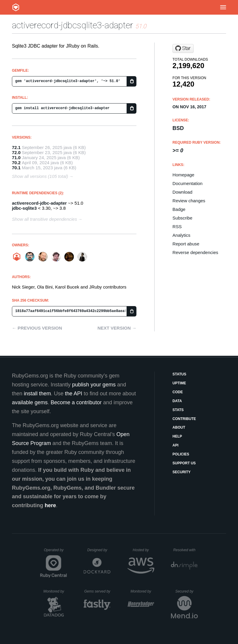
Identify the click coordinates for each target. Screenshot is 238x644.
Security (182, 472)
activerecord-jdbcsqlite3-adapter (73, 25)
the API (74, 394)
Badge (179, 209)
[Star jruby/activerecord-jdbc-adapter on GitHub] (183, 48)
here (50, 505)
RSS (177, 227)
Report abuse (186, 244)
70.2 (16, 163)
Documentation (188, 183)
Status (179, 374)
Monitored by (55, 591)
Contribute (184, 419)
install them (37, 394)
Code (178, 392)
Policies (181, 454)
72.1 (16, 147)
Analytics (181, 235)
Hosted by (144, 550)
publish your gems (94, 385)
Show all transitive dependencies (44, 219)
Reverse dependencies (195, 252)
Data (177, 401)
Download (182, 192)
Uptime (179, 383)
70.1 (16, 168)
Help (177, 436)
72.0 (16, 152)
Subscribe (182, 218)
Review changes (189, 201)
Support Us (184, 463)
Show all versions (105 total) (40, 176)
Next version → (117, 328)
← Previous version (37, 328)
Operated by (55, 552)
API (175, 445)
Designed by (99, 550)
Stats (178, 410)
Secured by (186, 591)
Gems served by (98, 591)
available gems (30, 402)
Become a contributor (76, 402)
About (179, 427)
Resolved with (185, 550)
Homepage (183, 175)
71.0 (16, 158)
